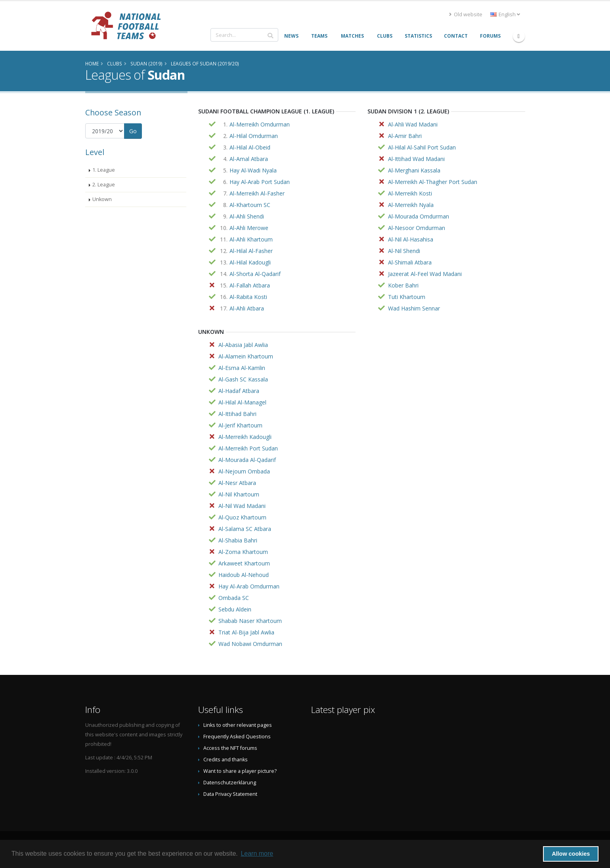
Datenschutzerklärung (230, 783)
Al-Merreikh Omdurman (260, 124)
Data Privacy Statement (230, 794)
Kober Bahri (403, 285)
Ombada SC (234, 598)
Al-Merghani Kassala (414, 170)
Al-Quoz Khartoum (242, 517)
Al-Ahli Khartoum (251, 239)
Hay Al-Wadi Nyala (253, 170)
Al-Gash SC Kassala (243, 379)
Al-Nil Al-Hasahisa (411, 239)
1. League (104, 170)
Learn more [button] (257, 854)
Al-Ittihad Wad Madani (416, 159)
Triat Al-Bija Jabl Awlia (246, 632)
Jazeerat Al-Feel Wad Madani (425, 274)
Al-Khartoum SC (250, 205)
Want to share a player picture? (240, 771)
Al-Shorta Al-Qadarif (255, 274)
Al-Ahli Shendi (247, 216)
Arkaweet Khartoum (244, 563)
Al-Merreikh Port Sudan (248, 448)
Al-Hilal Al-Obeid (250, 147)
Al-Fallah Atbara (250, 285)
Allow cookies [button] (571, 854)
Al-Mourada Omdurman (419, 216)
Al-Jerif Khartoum (240, 425)
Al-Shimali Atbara (410, 262)
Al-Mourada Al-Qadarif (247, 460)
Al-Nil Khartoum (239, 494)
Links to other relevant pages (238, 725)
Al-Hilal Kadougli (250, 262)
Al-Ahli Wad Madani (413, 124)
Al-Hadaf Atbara (239, 391)
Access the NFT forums (230, 748)
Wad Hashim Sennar (414, 308)
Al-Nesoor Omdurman (417, 228)
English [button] (505, 14)
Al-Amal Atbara (249, 159)
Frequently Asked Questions (237, 737)
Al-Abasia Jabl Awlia (243, 345)
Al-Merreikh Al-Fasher (257, 193)
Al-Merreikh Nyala (411, 205)
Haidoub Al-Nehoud (244, 575)
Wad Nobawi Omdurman (250, 644)
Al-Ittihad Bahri (237, 414)
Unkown (102, 199)
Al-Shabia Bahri (238, 540)
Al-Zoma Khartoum (243, 552)
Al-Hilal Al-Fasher (251, 251)
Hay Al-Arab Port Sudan (260, 182)
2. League (104, 185)
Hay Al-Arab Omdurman (249, 586)
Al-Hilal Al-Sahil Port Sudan (422, 147)
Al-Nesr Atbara (237, 483)
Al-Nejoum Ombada (244, 471)
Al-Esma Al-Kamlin (242, 368)
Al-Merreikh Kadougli (245, 437)
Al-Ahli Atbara (247, 308)
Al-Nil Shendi (404, 251)
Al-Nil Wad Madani (242, 506)
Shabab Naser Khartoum (250, 621)
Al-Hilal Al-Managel (242, 402)
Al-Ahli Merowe (249, 228)
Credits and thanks (226, 760)
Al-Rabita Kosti (248, 297)
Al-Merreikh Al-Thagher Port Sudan (433, 182)
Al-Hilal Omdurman (254, 136)
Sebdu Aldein (235, 609)
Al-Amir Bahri (405, 136)
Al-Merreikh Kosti (410, 193)
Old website (466, 14)
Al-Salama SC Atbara (245, 529)
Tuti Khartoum (407, 297)
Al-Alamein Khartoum (246, 356)
